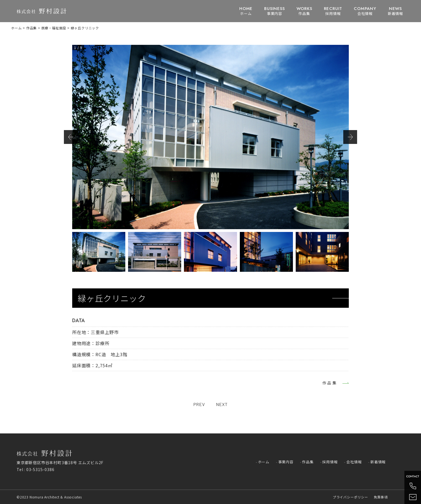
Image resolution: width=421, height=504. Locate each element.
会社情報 (365, 11)
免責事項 (381, 497)
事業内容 (274, 11)
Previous (71, 137)
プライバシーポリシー (350, 497)
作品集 (304, 11)
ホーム (246, 11)
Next (350, 137)
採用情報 (333, 11)
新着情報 (395, 11)
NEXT (222, 404)
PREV (199, 404)
